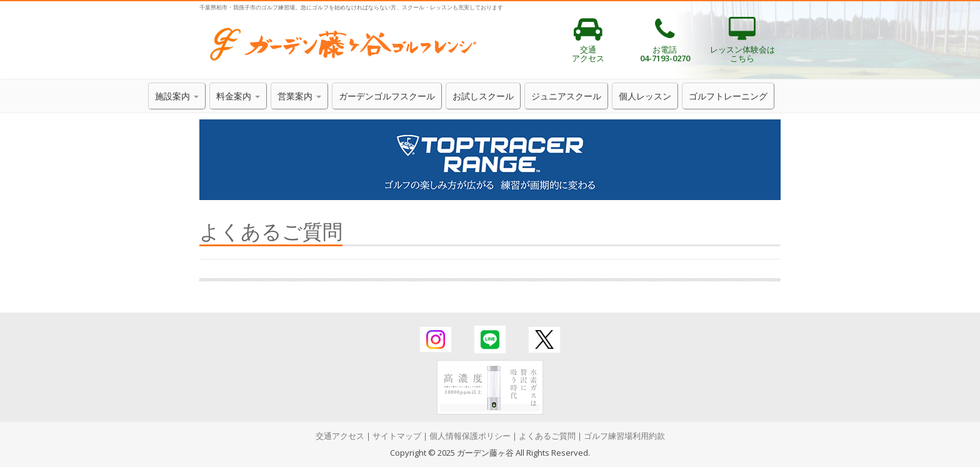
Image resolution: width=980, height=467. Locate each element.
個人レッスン (645, 96)
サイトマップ (397, 436)
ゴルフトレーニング (728, 96)
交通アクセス (340, 436)
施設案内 (177, 96)
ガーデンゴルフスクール (387, 96)
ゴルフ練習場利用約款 (624, 436)
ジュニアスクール (566, 96)
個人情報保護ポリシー (470, 436)
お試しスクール (483, 96)
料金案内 (238, 96)
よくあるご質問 (547, 436)
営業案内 (299, 96)
